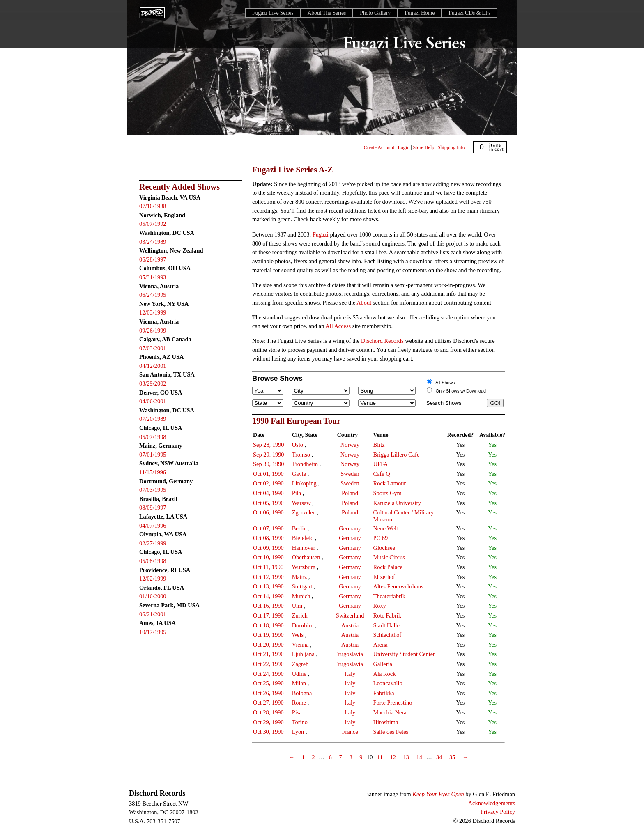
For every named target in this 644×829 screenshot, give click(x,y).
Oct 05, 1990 (268, 503)
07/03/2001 (153, 348)
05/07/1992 (153, 224)
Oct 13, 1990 (268, 586)
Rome (299, 703)
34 (439, 757)
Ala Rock (385, 674)
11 (380, 757)
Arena (381, 645)
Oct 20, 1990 (268, 645)
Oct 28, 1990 (268, 712)
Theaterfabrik (389, 596)
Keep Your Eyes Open (438, 794)
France (350, 732)
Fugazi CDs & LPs (469, 13)
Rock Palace (388, 567)
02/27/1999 (153, 543)
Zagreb (300, 664)
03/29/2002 (153, 383)
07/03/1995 (153, 490)
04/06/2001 (153, 401)
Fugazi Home (420, 13)
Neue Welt (386, 528)
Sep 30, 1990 (269, 464)
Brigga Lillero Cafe (397, 455)
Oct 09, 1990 (268, 548)
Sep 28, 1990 (269, 445)
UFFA (381, 464)
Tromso (301, 455)
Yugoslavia (350, 654)
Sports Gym (388, 493)
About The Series (327, 13)
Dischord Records (382, 341)
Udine (299, 674)
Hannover (304, 548)
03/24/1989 (153, 242)
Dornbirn (303, 625)
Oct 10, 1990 (268, 557)
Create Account (379, 147)
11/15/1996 (153, 472)
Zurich (300, 615)
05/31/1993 (153, 277)
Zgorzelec (304, 512)
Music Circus (389, 557)
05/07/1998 (153, 437)
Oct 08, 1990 (268, 538)
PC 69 (381, 538)
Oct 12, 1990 (268, 577)
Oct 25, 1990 (268, 683)
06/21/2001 (153, 614)
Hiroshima (386, 722)
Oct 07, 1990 (268, 528)
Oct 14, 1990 (268, 596)
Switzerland (350, 615)
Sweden (350, 474)
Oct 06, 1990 (268, 512)
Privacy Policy (498, 812)
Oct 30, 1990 (268, 732)
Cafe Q (382, 474)
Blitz (379, 445)
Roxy (380, 606)
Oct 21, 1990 (268, 654)
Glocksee (384, 548)
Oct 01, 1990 (268, 474)
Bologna (302, 693)
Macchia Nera (390, 712)
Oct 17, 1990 (268, 615)
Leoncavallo (388, 683)
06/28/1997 (153, 259)
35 (452, 757)
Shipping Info (451, 147)
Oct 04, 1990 (268, 493)
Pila (297, 493)
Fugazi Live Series (273, 13)
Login (404, 147)
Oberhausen (306, 557)
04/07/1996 (153, 526)
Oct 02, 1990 (268, 483)
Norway (350, 445)
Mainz (300, 577)
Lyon (298, 732)
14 (419, 757)
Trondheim (305, 464)
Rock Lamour (390, 483)
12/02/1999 (153, 579)
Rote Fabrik (387, 615)
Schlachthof (388, 635)
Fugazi (321, 234)
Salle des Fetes (391, 732)
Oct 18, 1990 (268, 625)
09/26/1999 (153, 331)
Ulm (297, 606)
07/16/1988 (153, 206)
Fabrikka (384, 693)
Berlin (299, 528)
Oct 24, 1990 (268, 674)
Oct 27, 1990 (268, 703)
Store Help (424, 147)
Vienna (300, 645)
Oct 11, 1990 (268, 567)
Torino (300, 722)
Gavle (299, 474)
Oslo (298, 445)
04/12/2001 (153, 366)
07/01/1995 (153, 455)
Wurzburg (304, 567)
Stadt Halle (386, 625)
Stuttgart (302, 586)
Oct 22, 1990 (268, 664)
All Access (338, 326)
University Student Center (404, 654)
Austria (350, 625)
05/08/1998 (153, 561)
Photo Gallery (375, 13)
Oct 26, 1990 (268, 693)
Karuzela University (397, 503)
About (364, 303)
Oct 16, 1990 (268, 606)
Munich (301, 596)
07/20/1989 (153, 419)
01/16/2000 (153, 596)
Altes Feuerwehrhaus (398, 586)
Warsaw (301, 503)
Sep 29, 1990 (269, 455)
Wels (298, 635)
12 (393, 757)
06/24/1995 (153, 295)
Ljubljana (303, 654)
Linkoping (304, 483)
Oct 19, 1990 (268, 635)
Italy (350, 674)
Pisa (297, 712)
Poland (350, 493)
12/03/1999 (153, 312)
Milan (299, 683)
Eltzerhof (384, 577)
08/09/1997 (153, 508)
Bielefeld (303, 538)
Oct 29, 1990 (268, 722)
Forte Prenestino (393, 703)
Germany (350, 528)
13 (406, 757)
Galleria (383, 664)
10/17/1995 (153, 632)
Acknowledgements (492, 803)
